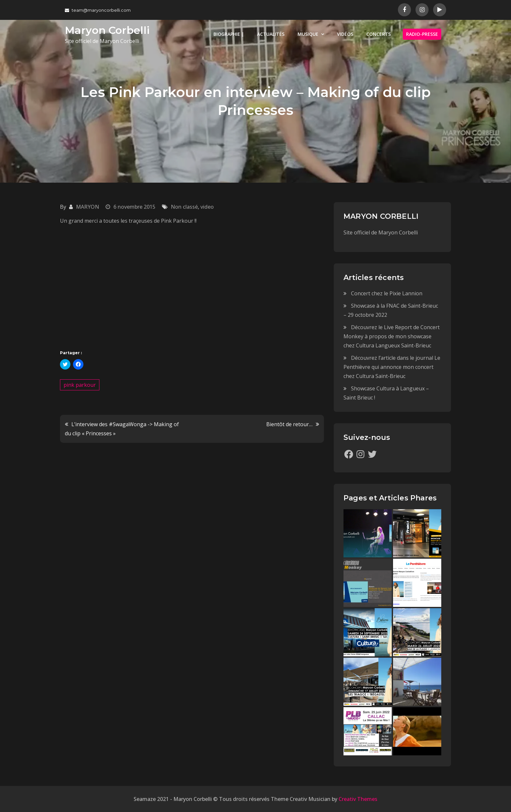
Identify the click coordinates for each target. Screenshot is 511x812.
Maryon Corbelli (107, 30)
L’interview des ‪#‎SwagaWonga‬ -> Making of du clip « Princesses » (122, 429)
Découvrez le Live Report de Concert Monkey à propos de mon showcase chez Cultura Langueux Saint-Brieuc (392, 336)
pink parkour (80, 385)
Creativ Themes (358, 799)
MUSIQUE (308, 34)
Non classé (184, 207)
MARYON (88, 207)
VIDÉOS (345, 34)
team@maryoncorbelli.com (98, 10)
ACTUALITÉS (271, 34)
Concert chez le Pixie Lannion (387, 293)
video (207, 207)
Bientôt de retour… (289, 424)
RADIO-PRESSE (422, 34)
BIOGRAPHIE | (229, 34)
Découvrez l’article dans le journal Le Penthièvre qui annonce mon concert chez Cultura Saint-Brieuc (392, 367)
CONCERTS (379, 34)
